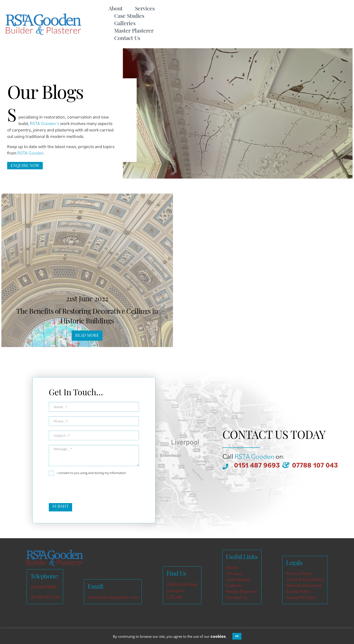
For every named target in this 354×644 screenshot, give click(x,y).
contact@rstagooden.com (113, 597)
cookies (218, 636)
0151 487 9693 (257, 465)
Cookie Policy (299, 591)
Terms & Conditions (305, 579)
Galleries (125, 24)
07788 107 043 (315, 465)
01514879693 (43, 587)
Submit (60, 507)
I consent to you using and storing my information (87, 473)
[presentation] (84, 489)
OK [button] (237, 636)
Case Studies (129, 17)
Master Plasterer (134, 31)
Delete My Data (300, 597)
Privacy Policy (299, 573)
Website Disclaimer (304, 585)
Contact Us (127, 39)
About (115, 9)
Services (145, 9)
